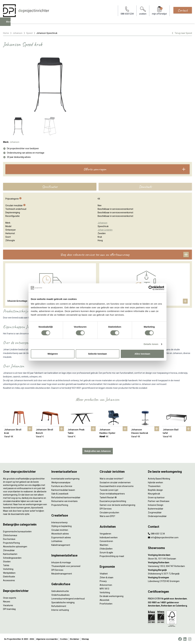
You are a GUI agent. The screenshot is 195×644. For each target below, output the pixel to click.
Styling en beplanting (61, 526)
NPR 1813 (104, 588)
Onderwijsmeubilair (157, 516)
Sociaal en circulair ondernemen (115, 482)
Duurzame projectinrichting (113, 501)
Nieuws (7, 601)
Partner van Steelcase (159, 501)
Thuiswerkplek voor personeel (66, 566)
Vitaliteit (104, 573)
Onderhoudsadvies (60, 594)
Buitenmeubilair (156, 508)
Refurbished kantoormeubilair (66, 497)
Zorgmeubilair (155, 512)
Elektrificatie (9, 576)
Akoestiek (104, 599)
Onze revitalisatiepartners (112, 493)
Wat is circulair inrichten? (112, 478)
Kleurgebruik (154, 493)
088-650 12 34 (156, 533)
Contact (183, 10)
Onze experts (10, 597)
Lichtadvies (57, 541)
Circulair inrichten (60, 529)
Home (6, 33)
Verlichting (8, 568)
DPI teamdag (9, 608)
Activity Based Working (159, 478)
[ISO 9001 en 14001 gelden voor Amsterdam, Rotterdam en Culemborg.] (170, 604)
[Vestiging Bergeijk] (170, 569)
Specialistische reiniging (63, 602)
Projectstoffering (11, 542)
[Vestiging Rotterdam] (170, 562)
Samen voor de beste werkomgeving (117, 504)
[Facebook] (180, 638)
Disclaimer (75, 638)
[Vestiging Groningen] (170, 577)
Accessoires (9, 580)
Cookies (64, 638)
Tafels (6, 565)
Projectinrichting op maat (112, 556)
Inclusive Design (156, 504)
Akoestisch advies (60, 533)
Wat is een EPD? (107, 516)
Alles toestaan (142, 354)
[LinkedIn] (185, 638)
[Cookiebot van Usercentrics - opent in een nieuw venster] (151, 288)
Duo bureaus (9, 538)
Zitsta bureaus (10, 535)
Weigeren (53, 354)
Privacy (103, 581)
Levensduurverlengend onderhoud (68, 598)
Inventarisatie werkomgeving (65, 478)
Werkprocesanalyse (61, 482)
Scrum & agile (106, 552)
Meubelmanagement (62, 573)
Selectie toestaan (98, 354)
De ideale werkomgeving (112, 596)
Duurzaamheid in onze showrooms (117, 486)
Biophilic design (155, 489)
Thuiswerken (154, 486)
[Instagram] (190, 638)
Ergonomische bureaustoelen (17, 531)
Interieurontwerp (59, 522)
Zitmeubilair (9, 550)
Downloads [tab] (145, 187)
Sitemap (85, 638)
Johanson (18, 33)
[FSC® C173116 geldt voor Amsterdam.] (170, 598)
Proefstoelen (106, 603)
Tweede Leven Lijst (109, 489)
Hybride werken (155, 482)
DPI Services (57, 569)
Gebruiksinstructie (60, 591)
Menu (10, 24)
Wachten (104, 544)
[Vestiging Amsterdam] (170, 554)
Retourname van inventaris (64, 501)
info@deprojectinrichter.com (163, 537)
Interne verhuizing (60, 609)
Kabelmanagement (61, 544)
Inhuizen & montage (61, 562)
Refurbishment (59, 606)
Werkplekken (9, 572)
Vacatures (8, 605)
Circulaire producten (109, 512)
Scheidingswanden (12, 557)
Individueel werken (109, 537)
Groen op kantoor (156, 497)
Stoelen (7, 561)
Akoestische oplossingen (15, 546)
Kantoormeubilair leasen (63, 489)
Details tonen (151, 344)
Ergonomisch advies (61, 537)
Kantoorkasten (10, 553)
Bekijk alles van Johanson (98, 450)
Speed (29, 33)
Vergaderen (105, 533)
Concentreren (106, 541)
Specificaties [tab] (50, 187)
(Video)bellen (106, 548)
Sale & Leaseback (60, 493)
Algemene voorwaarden (47, 638)
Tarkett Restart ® (108, 497)
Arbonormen (106, 584)
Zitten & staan (106, 577)
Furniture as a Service (62, 486)
